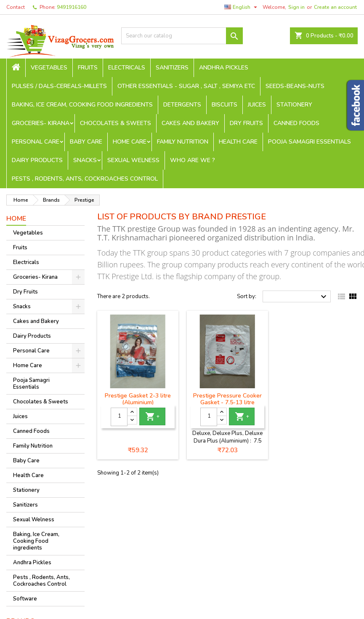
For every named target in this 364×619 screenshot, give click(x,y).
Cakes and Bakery (190, 123)
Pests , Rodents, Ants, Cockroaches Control (85, 179)
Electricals (127, 68)
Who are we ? (193, 160)
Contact (16, 7)
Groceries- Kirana (41, 123)
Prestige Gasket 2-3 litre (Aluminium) (138, 399)
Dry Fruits (246, 123)
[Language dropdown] (242, 7)
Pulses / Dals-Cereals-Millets (59, 86)
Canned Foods (296, 123)
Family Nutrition (183, 142)
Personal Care (36, 142)
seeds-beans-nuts (295, 86)
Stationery (294, 105)
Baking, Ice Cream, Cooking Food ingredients (82, 105)
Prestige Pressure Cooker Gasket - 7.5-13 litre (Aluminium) (227, 402)
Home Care (130, 142)
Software (25, 599)
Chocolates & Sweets (116, 123)
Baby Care (86, 142)
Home (16, 219)
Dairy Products (37, 160)
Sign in (296, 7)
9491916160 (72, 7)
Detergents (182, 105)
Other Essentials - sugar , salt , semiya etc (186, 86)
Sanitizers (172, 68)
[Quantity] (119, 417)
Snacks (85, 160)
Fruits (88, 68)
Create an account (335, 7)
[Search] (182, 36)
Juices (257, 105)
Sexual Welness (133, 160)
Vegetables (49, 68)
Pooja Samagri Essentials (310, 142)
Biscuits (225, 105)
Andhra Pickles (224, 68)
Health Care (238, 142)
